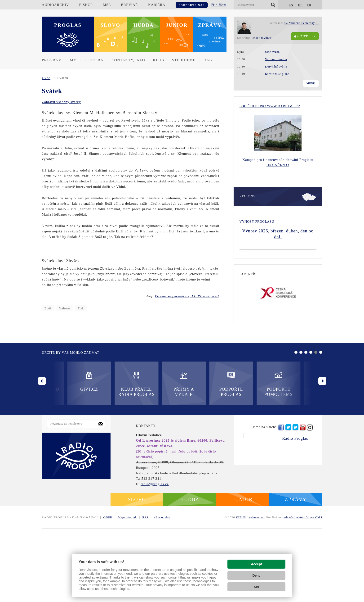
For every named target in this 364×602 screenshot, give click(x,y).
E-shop (86, 5)
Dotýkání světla (276, 66)
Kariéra (157, 5)
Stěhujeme (184, 60)
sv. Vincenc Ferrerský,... (302, 23)
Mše (107, 5)
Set (257, 587)
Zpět (48, 308)
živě (301, 36)
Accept (256, 564)
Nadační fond (253, 455)
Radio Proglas (295, 512)
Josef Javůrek (262, 38)
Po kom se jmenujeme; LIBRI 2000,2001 (187, 296)
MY (73, 60)
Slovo (110, 25)
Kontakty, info (128, 60)
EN (291, 5)
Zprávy (210, 25)
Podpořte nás (192, 5)
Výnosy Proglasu (257, 222)
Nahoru (64, 308)
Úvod (46, 78)
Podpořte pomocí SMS (206, 457)
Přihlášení (219, 5)
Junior (177, 25)
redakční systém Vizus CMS (302, 591)
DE (300, 5)
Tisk (81, 308)
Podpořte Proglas (158, 457)
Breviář (129, 5)
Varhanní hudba (276, 59)
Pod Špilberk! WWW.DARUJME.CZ (270, 106)
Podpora (94, 60)
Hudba (144, 25)
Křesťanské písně (277, 74)
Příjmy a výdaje (111, 457)
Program (52, 60)
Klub (158, 60)
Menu (311, 83)
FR (309, 5)
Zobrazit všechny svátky (61, 102)
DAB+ (209, 60)
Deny (256, 575)
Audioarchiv (55, 5)
